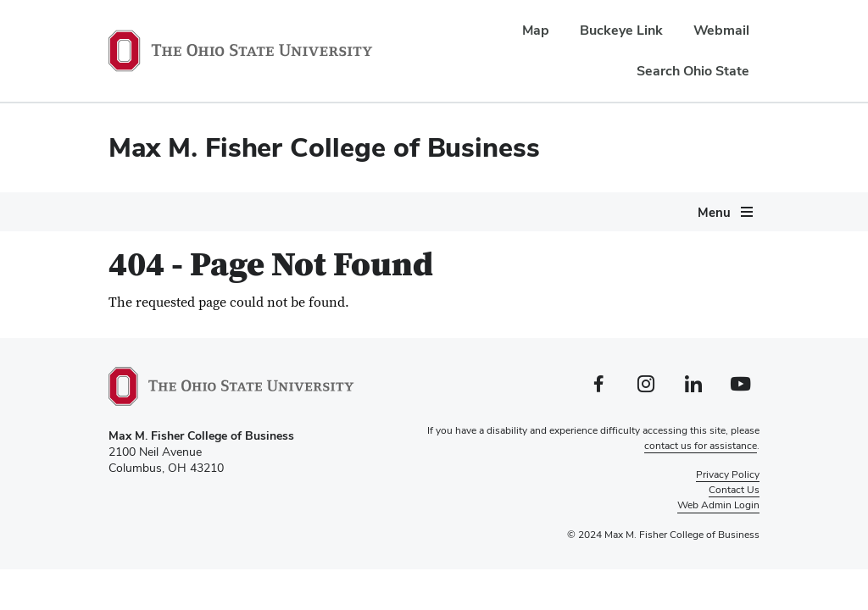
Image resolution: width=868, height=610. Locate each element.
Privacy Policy (728, 474)
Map (536, 30)
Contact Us (734, 490)
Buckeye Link (621, 30)
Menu (714, 212)
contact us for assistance (701, 446)
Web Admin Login (718, 505)
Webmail (721, 30)
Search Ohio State (693, 71)
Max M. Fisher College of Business (324, 147)
